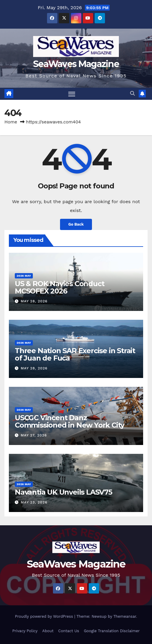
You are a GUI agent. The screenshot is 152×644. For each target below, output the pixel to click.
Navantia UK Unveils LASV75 (63, 492)
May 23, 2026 (34, 502)
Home (11, 122)
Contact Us (69, 631)
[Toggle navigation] (72, 94)
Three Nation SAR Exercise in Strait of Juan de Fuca (75, 354)
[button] (132, 93)
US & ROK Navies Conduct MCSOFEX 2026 (59, 287)
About (48, 631)
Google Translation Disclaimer (112, 631)
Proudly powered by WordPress (45, 616)
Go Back (76, 224)
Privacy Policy (25, 631)
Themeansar (125, 616)
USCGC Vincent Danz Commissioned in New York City (69, 421)
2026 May (24, 276)
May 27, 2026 (34, 435)
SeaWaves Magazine (76, 64)
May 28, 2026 (34, 301)
